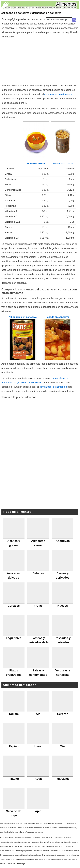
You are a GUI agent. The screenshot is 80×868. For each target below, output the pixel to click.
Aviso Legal (21, 864)
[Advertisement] (40, 60)
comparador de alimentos (58, 94)
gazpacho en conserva (36, 163)
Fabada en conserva (57, 317)
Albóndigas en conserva (23, 317)
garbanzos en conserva (63, 163)
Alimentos (66, 4)
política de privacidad (8, 864)
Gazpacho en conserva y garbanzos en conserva (31, 13)
